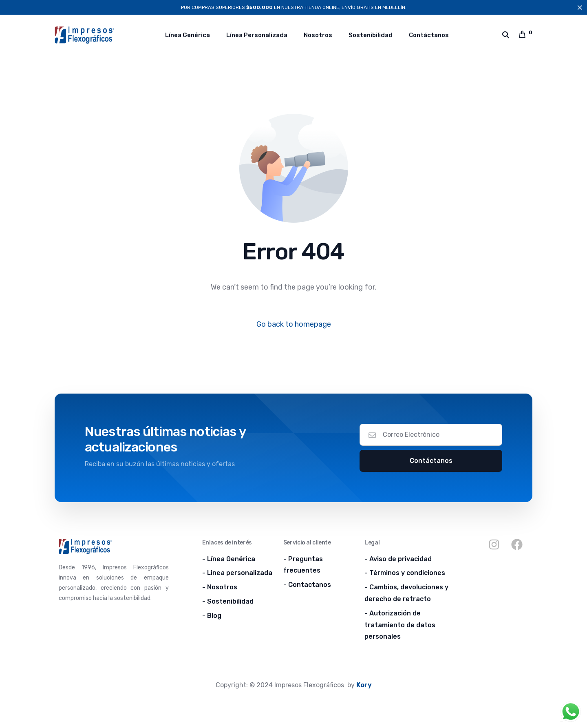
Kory (364, 685)
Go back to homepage (294, 324)
